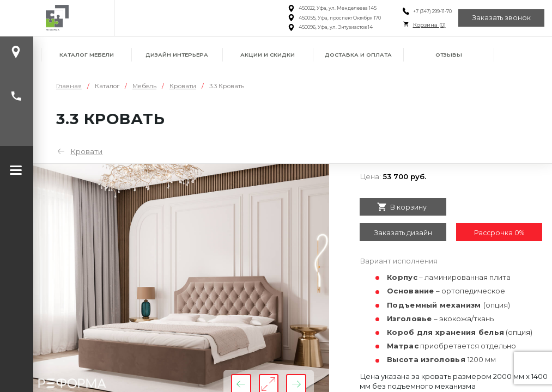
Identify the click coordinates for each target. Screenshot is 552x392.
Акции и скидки (268, 55)
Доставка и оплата (358, 55)
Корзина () (429, 25)
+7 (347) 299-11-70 (432, 11)
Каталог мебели (87, 55)
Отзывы (449, 55)
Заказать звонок (501, 18)
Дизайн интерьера (177, 55)
